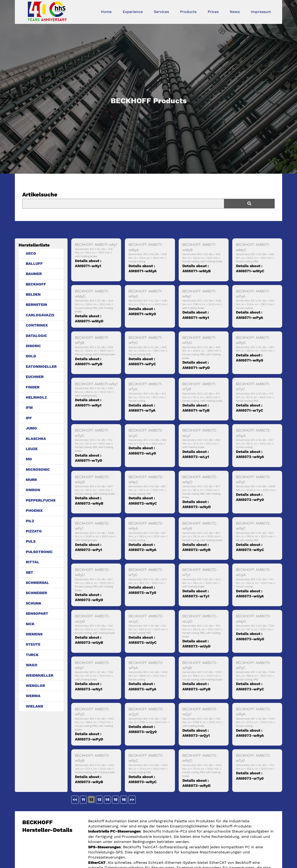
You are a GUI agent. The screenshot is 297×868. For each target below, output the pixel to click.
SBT (29, 572)
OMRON (33, 490)
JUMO (31, 428)
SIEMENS (34, 634)
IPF (29, 418)
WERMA (33, 696)
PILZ (30, 521)
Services (161, 12)
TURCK (32, 655)
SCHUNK (34, 603)
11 (83, 799)
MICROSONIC (38, 469)
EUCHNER (35, 377)
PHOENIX (34, 511)
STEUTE (33, 644)
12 (91, 799)
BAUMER (34, 274)
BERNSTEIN (36, 305)
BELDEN (33, 294)
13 (99, 799)
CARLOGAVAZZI (40, 315)
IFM (29, 408)
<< (75, 799)
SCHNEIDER (36, 593)
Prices (213, 12)
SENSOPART (37, 613)
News (235, 12)
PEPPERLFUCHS (41, 500)
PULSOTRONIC (39, 552)
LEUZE (32, 449)
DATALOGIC (36, 336)
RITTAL (32, 562)
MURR (31, 480)
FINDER (33, 387)
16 (124, 799)
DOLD (31, 356)
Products (188, 12)
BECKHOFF (36, 284)
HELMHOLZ (36, 397)
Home (106, 12)
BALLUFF (34, 264)
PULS (31, 541)
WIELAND (34, 706)
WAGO (32, 665)
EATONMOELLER (41, 367)
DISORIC (33, 346)
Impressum (261, 12)
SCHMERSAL (37, 583)
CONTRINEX (37, 325)
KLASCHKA (36, 439)
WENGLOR (35, 686)
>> (132, 799)
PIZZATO (34, 531)
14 (107, 799)
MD (29, 459)
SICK (30, 624)
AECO (31, 253)
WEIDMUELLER (40, 675)
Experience (133, 12)
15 (116, 799)
